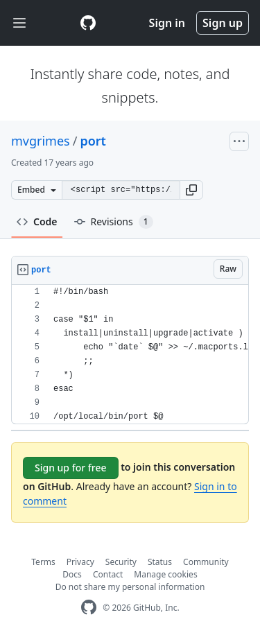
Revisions (114, 222)
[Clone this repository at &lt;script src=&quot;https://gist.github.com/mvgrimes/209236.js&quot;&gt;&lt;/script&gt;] (121, 190)
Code (37, 221)
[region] (130, 355)
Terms (43, 562)
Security (121, 562)
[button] (191, 190)
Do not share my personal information (130, 587)
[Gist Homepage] (88, 23)
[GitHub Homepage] (89, 608)
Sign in (167, 23)
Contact (108, 574)
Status (160, 562)
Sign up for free (71, 468)
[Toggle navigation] (19, 23)
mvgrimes (41, 141)
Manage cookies (165, 574)
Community (206, 562)
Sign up (223, 23)
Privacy (80, 562)
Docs (72, 574)
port (93, 141)
